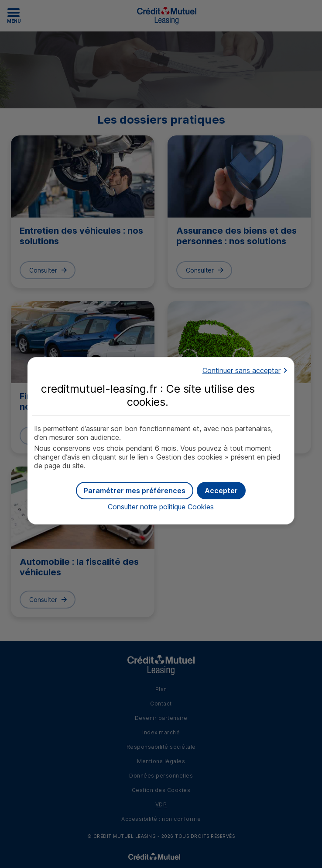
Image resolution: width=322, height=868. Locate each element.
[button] (221, 491)
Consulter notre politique (161, 507)
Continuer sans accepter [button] (241, 370)
